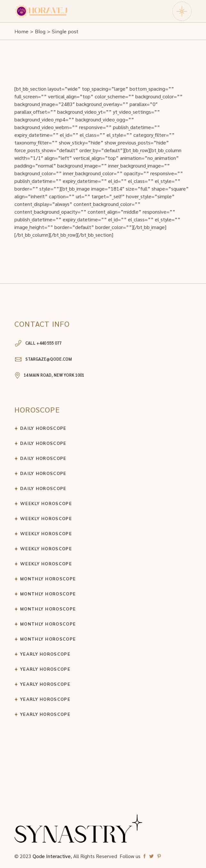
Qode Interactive (52, 856)
